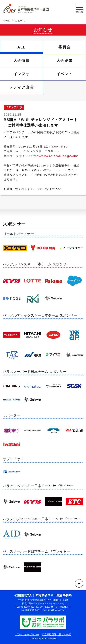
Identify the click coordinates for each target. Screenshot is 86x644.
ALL (22, 47)
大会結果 (64, 61)
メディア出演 (21, 87)
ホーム (7, 21)
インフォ (21, 74)
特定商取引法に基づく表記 (56, 634)
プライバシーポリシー (27, 634)
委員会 (64, 47)
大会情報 (21, 61)
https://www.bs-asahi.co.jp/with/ (55, 156)
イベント (64, 74)
